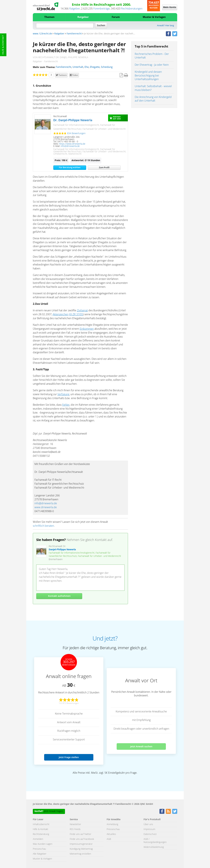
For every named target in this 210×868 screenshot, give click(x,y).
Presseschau (39, 849)
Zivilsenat (82, 311)
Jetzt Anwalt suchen (141, 746)
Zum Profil (104, 168)
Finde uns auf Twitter (80, 834)
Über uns (148, 824)
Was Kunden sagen (43, 844)
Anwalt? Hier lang (165, 26)
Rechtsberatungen (132, 9)
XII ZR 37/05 (76, 314)
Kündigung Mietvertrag (81, 849)
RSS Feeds (75, 829)
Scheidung (107, 67)
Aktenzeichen (61, 314)
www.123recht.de (42, 34)
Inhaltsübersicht (41, 824)
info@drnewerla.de (70, 146)
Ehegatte (95, 67)
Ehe (87, 67)
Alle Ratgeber (40, 854)
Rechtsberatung (41, 834)
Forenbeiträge (102, 9)
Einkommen (87, 329)
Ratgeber (75, 9)
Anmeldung (112, 824)
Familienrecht (74, 34)
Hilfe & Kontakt (3, 45)
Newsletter (75, 824)
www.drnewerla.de (46, 507)
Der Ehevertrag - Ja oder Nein (152, 65)
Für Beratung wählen (70, 168)
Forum (116, 17)
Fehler (66, 405)
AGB (109, 839)
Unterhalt (78, 67)
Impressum (149, 829)
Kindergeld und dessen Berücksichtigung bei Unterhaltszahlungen (148, 76)
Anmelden (38, 839)
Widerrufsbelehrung (154, 847)
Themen (49, 17)
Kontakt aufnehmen (59, 596)
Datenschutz (150, 834)
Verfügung (63, 394)
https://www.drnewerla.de (72, 144)
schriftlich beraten (43, 526)
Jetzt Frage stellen (69, 757)
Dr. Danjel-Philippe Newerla (73, 120)
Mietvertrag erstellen (80, 854)
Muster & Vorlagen (154, 17)
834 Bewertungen (76, 133)
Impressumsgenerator (81, 844)
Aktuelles (111, 834)
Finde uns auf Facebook (82, 839)
